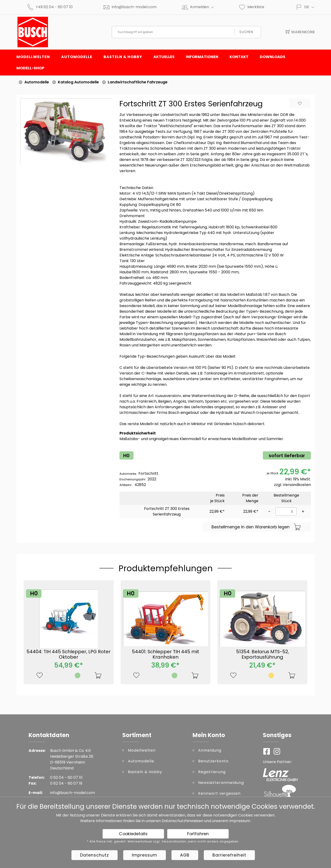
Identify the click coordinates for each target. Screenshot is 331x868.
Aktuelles (164, 57)
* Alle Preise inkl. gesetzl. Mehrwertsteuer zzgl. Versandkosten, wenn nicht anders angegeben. (163, 842)
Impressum (240, 821)
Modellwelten (33, 57)
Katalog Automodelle (78, 82)
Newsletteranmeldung (221, 783)
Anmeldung (210, 750)
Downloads (273, 57)
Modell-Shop (30, 68)
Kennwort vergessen (219, 793)
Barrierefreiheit (229, 855)
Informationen (202, 57)
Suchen (247, 32)
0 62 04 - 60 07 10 (66, 777)
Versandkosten (297, 485)
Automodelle (77, 57)
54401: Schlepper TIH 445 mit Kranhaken (165, 654)
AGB (185, 855)
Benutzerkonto (213, 761)
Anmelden (204, 7)
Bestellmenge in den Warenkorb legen (256, 527)
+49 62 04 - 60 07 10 (54, 7)
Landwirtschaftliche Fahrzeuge (138, 82)
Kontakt (239, 57)
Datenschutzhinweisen (182, 821)
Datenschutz (95, 855)
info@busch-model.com (134, 7)
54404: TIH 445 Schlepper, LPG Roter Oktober (69, 654)
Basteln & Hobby (123, 57)
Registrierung (212, 772)
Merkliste (251, 7)
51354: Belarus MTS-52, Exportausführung (262, 654)
